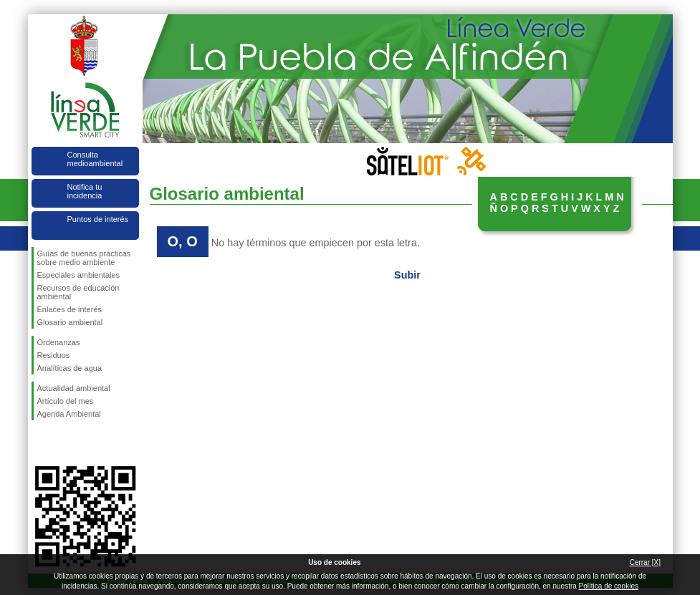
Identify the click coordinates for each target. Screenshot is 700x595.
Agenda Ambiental (69, 414)
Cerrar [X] (645, 562)
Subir (407, 275)
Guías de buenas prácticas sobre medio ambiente (84, 258)
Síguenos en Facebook (40, 443)
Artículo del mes (66, 401)
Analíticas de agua (70, 368)
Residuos (54, 355)
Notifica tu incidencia (85, 191)
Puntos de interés (98, 219)
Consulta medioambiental (95, 159)
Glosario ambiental (70, 322)
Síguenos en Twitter (64, 443)
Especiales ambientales (79, 275)
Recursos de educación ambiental (78, 292)
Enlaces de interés (70, 309)
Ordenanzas (59, 342)
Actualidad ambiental (74, 388)
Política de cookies (609, 586)
